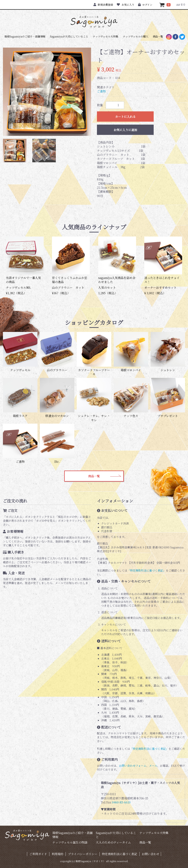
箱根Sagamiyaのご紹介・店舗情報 (25, 36)
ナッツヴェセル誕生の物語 (70, 842)
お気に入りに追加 (125, 130)
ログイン (145, 5)
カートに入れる (125, 117)
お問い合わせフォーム (133, 766)
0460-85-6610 (121, 802)
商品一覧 (158, 36)
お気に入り (125, 5)
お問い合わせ (151, 854)
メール (153, 766)
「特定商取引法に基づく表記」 (147, 570)
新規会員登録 (103, 5)
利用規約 (57, 854)
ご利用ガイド (38, 854)
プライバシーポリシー (83, 854)
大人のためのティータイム (113, 842)
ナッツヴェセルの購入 (136, 36)
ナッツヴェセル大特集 (105, 36)
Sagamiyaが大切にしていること (69, 36)
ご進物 (101, 91)
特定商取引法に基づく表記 (120, 854)
